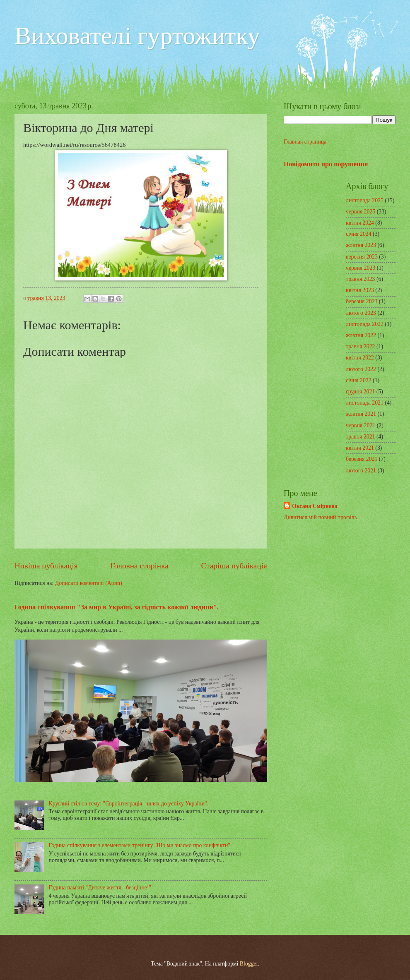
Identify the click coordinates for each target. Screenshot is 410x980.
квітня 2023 (360, 290)
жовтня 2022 (361, 335)
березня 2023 (362, 301)
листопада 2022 (365, 324)
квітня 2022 (360, 358)
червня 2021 (361, 425)
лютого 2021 (361, 471)
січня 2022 (359, 380)
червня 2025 (361, 212)
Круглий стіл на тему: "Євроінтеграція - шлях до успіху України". (129, 804)
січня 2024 (359, 234)
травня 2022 (361, 346)
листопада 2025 (365, 200)
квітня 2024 (360, 223)
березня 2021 (362, 459)
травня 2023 (361, 279)
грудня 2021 (360, 392)
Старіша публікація (234, 566)
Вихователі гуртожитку (137, 36)
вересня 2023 (362, 257)
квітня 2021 (360, 448)
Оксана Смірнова (315, 506)
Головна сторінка (139, 566)
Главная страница (305, 142)
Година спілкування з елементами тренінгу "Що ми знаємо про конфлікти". (140, 845)
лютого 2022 (361, 369)
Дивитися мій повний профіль (320, 517)
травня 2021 (361, 437)
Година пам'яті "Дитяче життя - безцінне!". (101, 888)
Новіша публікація (46, 566)
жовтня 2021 (361, 414)
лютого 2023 (361, 313)
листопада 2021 (365, 403)
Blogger (249, 964)
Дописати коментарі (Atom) (89, 583)
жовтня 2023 (361, 245)
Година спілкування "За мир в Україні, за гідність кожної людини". (117, 607)
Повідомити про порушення (326, 164)
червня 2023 (361, 268)
